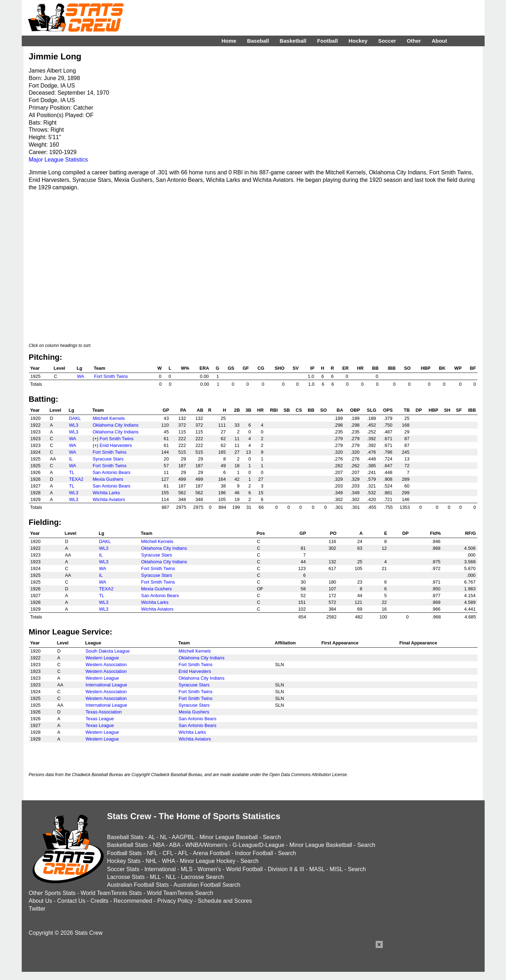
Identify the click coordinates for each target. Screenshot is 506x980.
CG (261, 368)
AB (200, 410)
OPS (388, 410)
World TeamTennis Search (180, 893)
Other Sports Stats (52, 893)
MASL (317, 869)
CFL (168, 853)
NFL (152, 853)
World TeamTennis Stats (111, 893)
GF (246, 368)
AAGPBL (183, 837)
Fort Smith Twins (111, 376)
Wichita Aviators (109, 499)
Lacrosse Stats (126, 877)
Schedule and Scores (225, 901)
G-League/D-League (259, 845)
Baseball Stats (125, 837)
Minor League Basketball (321, 845)
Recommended (133, 901)
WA (80, 376)
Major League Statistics (58, 160)
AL (152, 837)
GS (231, 368)
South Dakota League (108, 651)
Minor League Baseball (229, 837)
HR (360, 368)
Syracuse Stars (108, 459)
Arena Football (211, 853)
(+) (95, 439)
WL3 (74, 425)
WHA (168, 861)
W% (185, 368)
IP (312, 368)
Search (272, 837)
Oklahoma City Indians (116, 425)
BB (375, 368)
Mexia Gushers (108, 479)
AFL (183, 853)
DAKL (75, 418)
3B (248, 410)
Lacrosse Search (202, 877)
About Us (41, 901)
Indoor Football (254, 853)
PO (333, 533)
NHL (151, 861)
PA (183, 410)
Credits (100, 901)
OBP (355, 410)
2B (237, 410)
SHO (280, 368)
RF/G (471, 533)
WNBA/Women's (206, 845)
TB (407, 410)
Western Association (106, 665)
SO (408, 368)
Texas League (100, 719)
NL (163, 837)
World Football (244, 869)
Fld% (435, 533)
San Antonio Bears (111, 472)
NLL (171, 877)
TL (72, 472)
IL (71, 459)
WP (458, 368)
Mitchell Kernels (109, 418)
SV (296, 368)
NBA (158, 845)
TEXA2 (76, 479)
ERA (204, 368)
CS (299, 410)
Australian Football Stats (138, 885)
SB (287, 410)
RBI (274, 410)
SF (459, 410)
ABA (175, 845)
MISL (336, 869)
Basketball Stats (128, 845)
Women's (209, 869)
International (160, 869)
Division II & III (286, 869)
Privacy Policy (175, 901)
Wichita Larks (106, 493)
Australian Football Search (207, 885)
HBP (426, 368)
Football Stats (125, 853)
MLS (187, 869)
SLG (371, 410)
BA (340, 410)
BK (442, 368)
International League (106, 685)
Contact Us (71, 901)
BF (473, 368)
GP (166, 410)
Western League (102, 658)
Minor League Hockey (208, 861)
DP (419, 410)
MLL (155, 877)
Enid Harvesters (116, 445)
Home (229, 41)
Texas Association (104, 712)
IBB (392, 368)
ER (345, 368)
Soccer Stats (123, 869)
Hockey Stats (124, 861)
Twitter (37, 909)
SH (447, 410)
